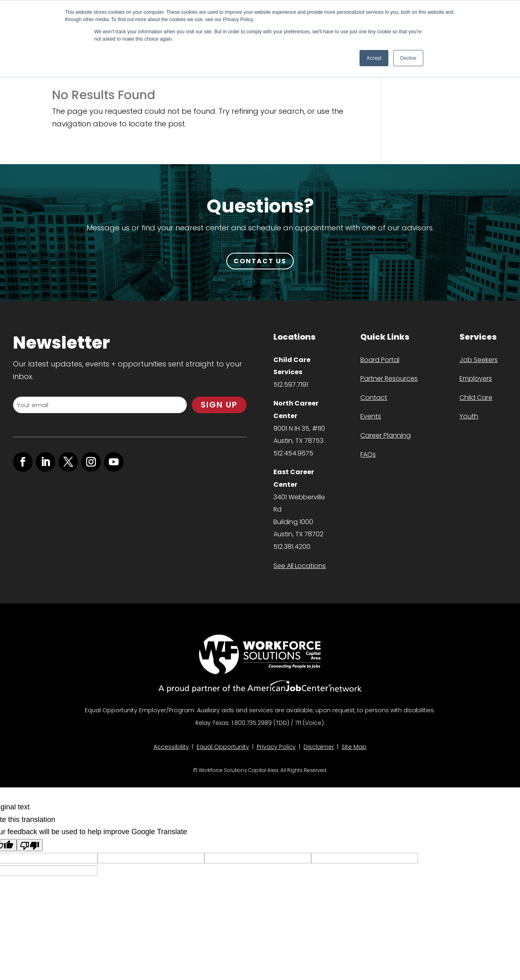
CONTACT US (260, 261)
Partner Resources (389, 378)
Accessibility (171, 747)
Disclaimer (319, 747)
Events (371, 416)
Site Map (354, 747)
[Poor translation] (30, 845)
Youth (469, 416)
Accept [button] (374, 58)
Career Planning (386, 435)
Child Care (476, 398)
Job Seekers (479, 360)
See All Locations (300, 566)
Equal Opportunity (223, 747)
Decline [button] (408, 58)
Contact (374, 398)
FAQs (368, 454)
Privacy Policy (276, 747)
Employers (476, 378)
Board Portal (380, 360)
